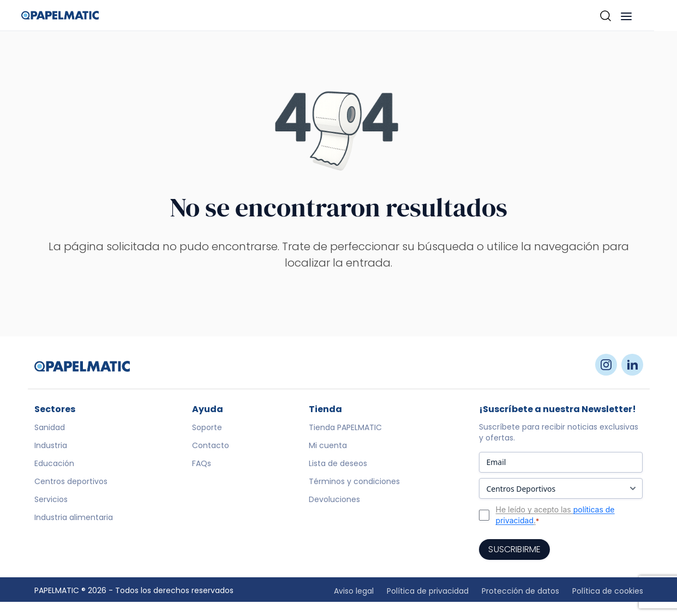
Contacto (211, 445)
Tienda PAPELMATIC (345, 427)
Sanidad (50, 427)
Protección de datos (520, 591)
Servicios (51, 499)
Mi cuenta (328, 445)
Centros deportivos (71, 481)
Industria (51, 445)
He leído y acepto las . (555, 515)
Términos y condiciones (354, 481)
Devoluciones (334, 499)
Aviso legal (354, 591)
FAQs (202, 463)
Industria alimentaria (74, 517)
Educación (54, 463)
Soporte (207, 427)
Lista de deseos (338, 463)
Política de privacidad (428, 591)
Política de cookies (608, 591)
